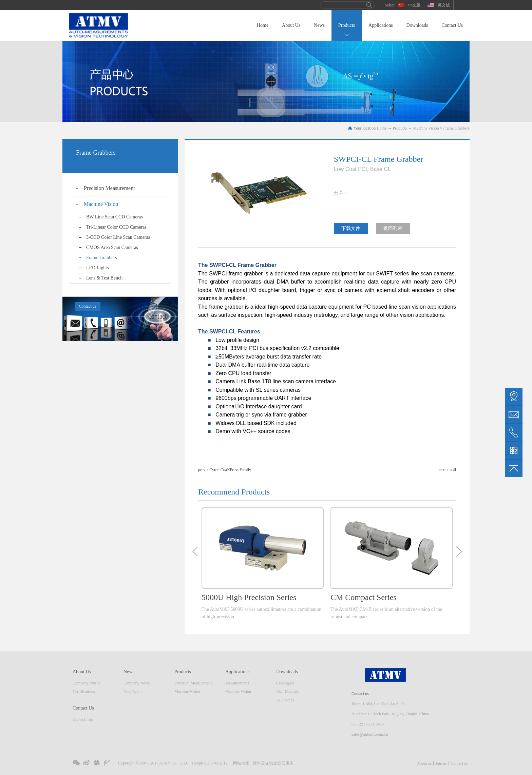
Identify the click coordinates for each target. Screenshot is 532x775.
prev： (225, 470)
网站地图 (240, 763)
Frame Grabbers (456, 128)
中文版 (414, 5)
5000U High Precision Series (249, 597)
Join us (441, 763)
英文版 (444, 5)
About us (424, 763)
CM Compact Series (364, 597)
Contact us (459, 763)
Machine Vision (426, 128)
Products (400, 128)
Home (263, 25)
